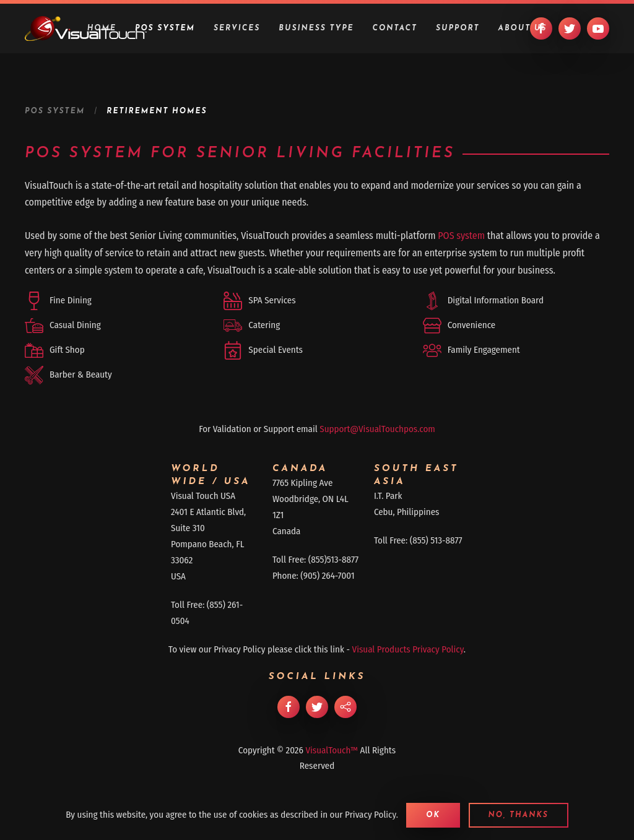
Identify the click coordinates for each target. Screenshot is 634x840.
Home (102, 28)
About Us (523, 28)
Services (237, 28)
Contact (395, 28)
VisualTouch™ (332, 750)
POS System (165, 28)
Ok (433, 815)
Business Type (316, 28)
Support (458, 28)
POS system (461, 236)
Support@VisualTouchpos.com (377, 429)
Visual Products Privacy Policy (408, 649)
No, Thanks (519, 815)
